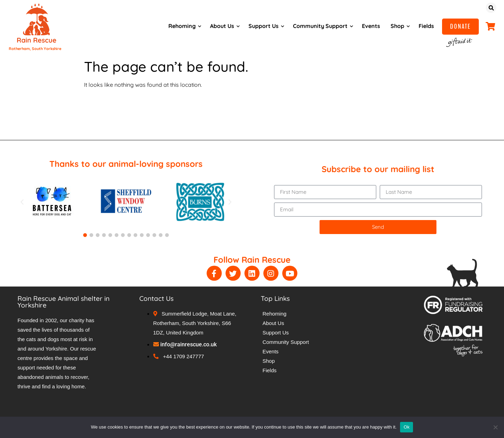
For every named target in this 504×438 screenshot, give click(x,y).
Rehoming (181, 26)
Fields (425, 26)
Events (370, 26)
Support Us (262, 26)
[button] (22, 202)
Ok (407, 427)
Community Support (319, 26)
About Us (221, 26)
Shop (396, 26)
